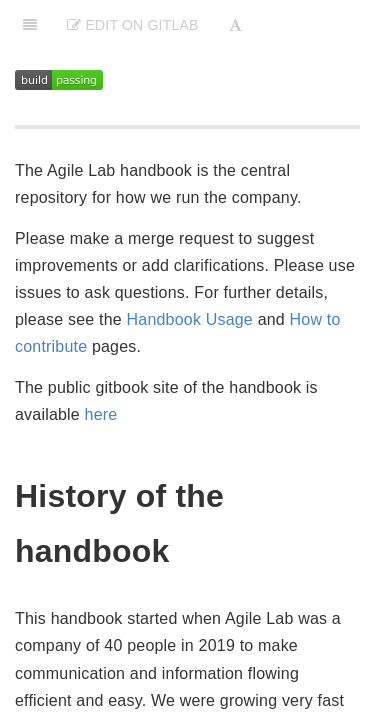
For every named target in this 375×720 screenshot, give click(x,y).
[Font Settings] (235, 25)
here (101, 414)
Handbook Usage (190, 319)
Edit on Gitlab (132, 25)
